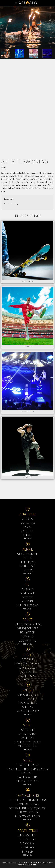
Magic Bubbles (27, 703)
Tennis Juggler (27, 668)
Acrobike (28, 659)
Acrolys (27, 519)
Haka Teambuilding (27, 816)
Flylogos (28, 570)
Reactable (28, 773)
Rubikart (27, 601)
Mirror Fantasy (27, 695)
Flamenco (27, 636)
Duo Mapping (28, 641)
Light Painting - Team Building (27, 800)
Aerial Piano (28, 562)
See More (27, 538)
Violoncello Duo (27, 781)
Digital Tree (28, 730)
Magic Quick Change (28, 742)
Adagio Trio (27, 523)
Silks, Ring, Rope (27, 554)
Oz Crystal (28, 699)
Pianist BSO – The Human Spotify (27, 769)
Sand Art (28, 597)
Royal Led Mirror (27, 711)
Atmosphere (27, 839)
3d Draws (27, 589)
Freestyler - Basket (27, 663)
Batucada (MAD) (27, 777)
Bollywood (28, 632)
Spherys (28, 707)
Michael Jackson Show (27, 624)
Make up (27, 851)
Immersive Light (28, 835)
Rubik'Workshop (27, 812)
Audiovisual (27, 843)
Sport (3, 167)
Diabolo (27, 535)
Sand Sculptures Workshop (27, 808)
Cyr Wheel (27, 531)
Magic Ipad (27, 738)
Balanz (27, 527)
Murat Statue (27, 734)
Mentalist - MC (28, 746)
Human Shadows (27, 605)
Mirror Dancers (27, 628)
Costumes (28, 847)
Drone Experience (28, 804)
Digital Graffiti (27, 593)
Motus (28, 558)
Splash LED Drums (27, 765)
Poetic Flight (27, 566)
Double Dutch (28, 676)
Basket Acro (27, 672)
